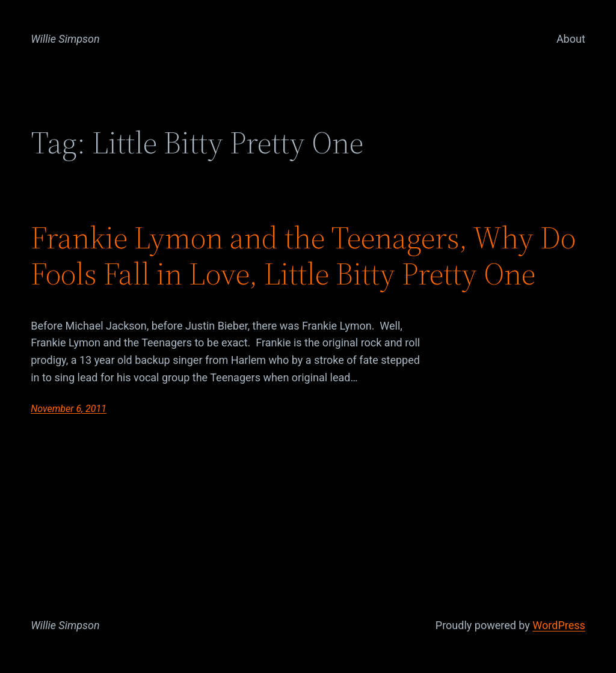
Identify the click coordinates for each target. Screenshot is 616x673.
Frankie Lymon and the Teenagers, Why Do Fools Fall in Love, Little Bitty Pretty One (303, 256)
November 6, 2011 (69, 409)
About (571, 39)
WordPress (559, 625)
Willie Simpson (65, 39)
